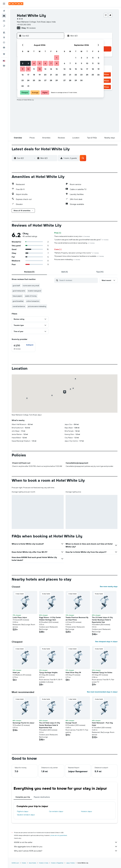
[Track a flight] (4, 42)
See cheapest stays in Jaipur (106, 642)
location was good (34, 291)
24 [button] (28, 80)
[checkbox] (24, 347)
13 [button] (45, 69)
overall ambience (19, 306)
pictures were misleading (37, 306)
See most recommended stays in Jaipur (102, 692)
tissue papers (17, 296)
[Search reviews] (78, 280)
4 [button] (34, 63)
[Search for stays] (4, 16)
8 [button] (57, 63)
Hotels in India (44, 863)
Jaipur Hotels (70, 863)
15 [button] (57, 69)
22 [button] (57, 75)
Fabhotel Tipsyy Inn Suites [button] (102, 672)
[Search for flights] (4, 11)
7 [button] (51, 63)
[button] (4, 4)
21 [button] (51, 75)
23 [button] (23, 80)
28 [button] (51, 80)
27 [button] (45, 80)
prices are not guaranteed (59, 835)
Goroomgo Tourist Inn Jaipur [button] (23, 723)
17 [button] (28, 75)
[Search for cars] (4, 21)
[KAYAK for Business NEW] (4, 47)
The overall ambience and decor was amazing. (74, 243)
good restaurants (19, 291)
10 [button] (28, 69)
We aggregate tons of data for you (66, 846)
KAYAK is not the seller (66, 842)
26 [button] (40, 80)
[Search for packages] (4, 26)
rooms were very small (31, 286)
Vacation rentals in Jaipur (26, 815)
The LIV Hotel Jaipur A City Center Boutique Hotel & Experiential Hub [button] (102, 620)
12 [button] (40, 69)
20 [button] (45, 75)
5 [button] (40, 63)
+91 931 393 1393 (24, 25)
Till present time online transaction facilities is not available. (79, 256)
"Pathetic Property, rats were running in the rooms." (76, 253)
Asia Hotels (32, 863)
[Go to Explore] (4, 37)
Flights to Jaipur (23, 811)
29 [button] (57, 80)
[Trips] (4, 54)
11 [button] (34, 69)
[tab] (29, 272)
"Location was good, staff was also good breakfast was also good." (81, 240)
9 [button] (23, 69)
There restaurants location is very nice (72, 236)
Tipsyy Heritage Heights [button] (48, 672)
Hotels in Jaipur (87, 811)
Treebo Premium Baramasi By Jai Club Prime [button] (77, 619)
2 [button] (23, 63)
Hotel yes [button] (16, 672)
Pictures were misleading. (67, 259)
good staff (16, 286)
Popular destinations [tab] (42, 797)
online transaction (33, 301)
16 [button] (23, 75)
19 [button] (40, 75)
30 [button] (23, 86)
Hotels (24, 863)
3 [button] (28, 63)
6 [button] (45, 63)
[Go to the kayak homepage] (16, 4)
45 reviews (31, 28)
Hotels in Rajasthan (57, 863)
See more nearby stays (109, 586)
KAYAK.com (15, 863)
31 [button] (28, 86)
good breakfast (18, 301)
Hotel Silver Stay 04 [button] (73, 672)
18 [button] (34, 75)
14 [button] (51, 69)
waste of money (31, 296)
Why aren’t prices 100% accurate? (66, 851)
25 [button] (34, 80)
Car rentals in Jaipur (56, 811)
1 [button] (57, 58)
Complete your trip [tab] (23, 797)
